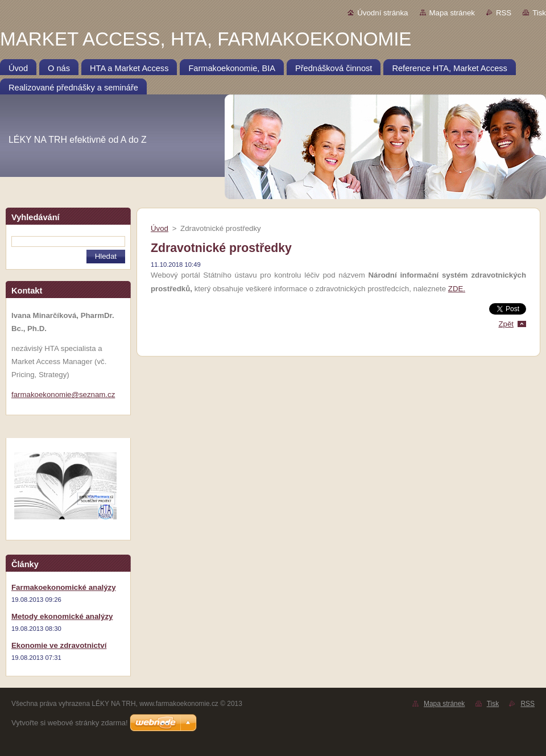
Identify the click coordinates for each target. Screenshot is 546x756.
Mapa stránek (452, 13)
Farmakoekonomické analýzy (64, 587)
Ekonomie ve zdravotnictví (59, 645)
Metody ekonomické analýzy (62, 616)
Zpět (506, 324)
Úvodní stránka (382, 13)
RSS (504, 13)
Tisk (539, 13)
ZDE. (457, 289)
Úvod (160, 228)
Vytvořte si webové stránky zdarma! (70, 723)
